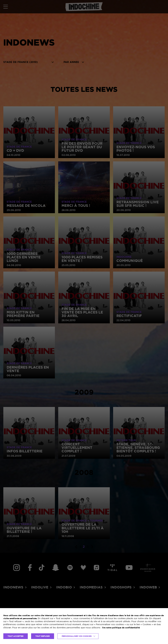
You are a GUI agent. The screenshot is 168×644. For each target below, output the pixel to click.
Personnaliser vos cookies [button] (77, 636)
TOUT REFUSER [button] (43, 636)
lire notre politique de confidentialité (121, 628)
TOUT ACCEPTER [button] (16, 636)
